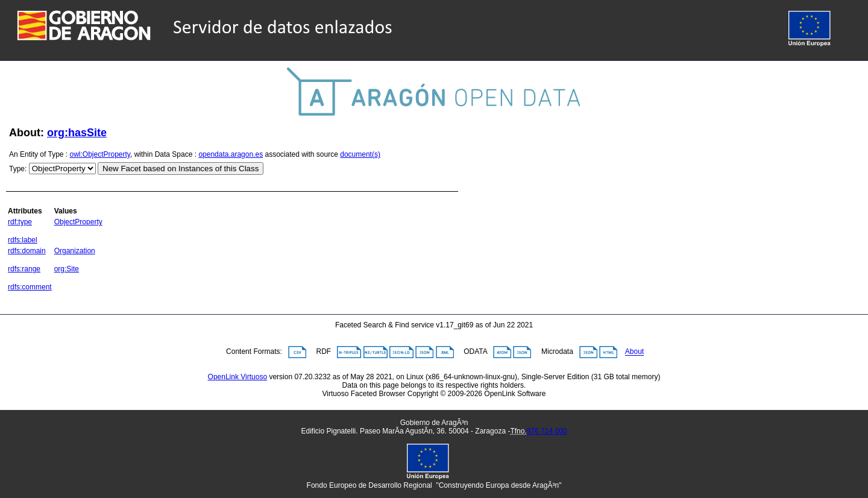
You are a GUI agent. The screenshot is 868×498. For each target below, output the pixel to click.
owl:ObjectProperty (100, 154)
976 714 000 (547, 431)
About (634, 352)
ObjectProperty (78, 222)
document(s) (360, 154)
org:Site (67, 269)
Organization (75, 251)
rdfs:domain (27, 251)
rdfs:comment (30, 287)
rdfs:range (24, 269)
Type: (18, 169)
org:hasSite (77, 133)
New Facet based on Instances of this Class (181, 169)
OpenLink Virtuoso (238, 377)
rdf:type (20, 222)
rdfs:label (23, 240)
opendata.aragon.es (231, 154)
